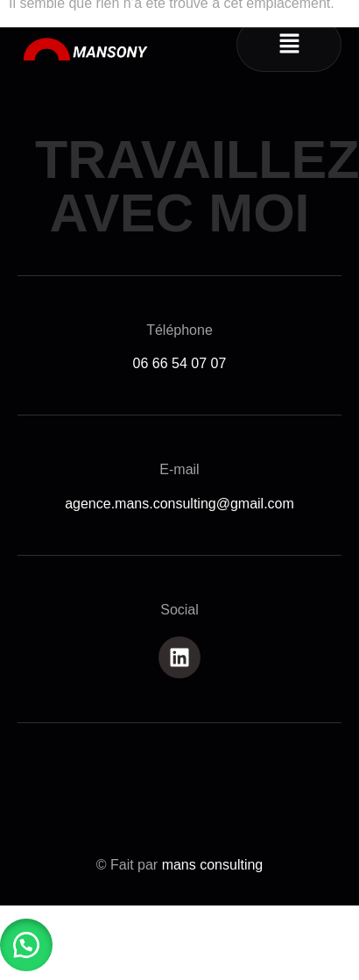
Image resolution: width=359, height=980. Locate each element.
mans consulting (213, 865)
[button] (289, 45)
